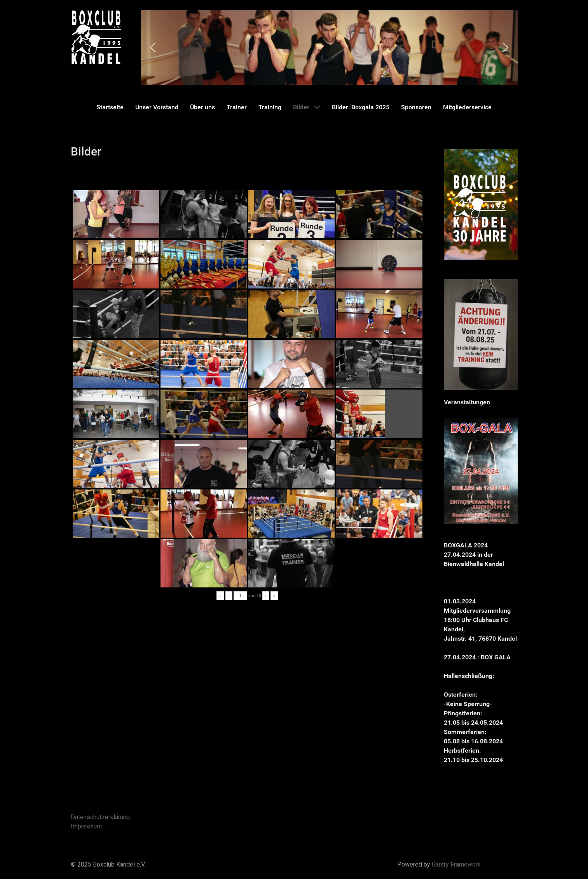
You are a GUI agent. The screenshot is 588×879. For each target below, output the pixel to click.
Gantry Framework (456, 864)
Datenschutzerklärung (100, 817)
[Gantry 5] (96, 37)
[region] (329, 47)
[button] (153, 47)
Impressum (86, 826)
